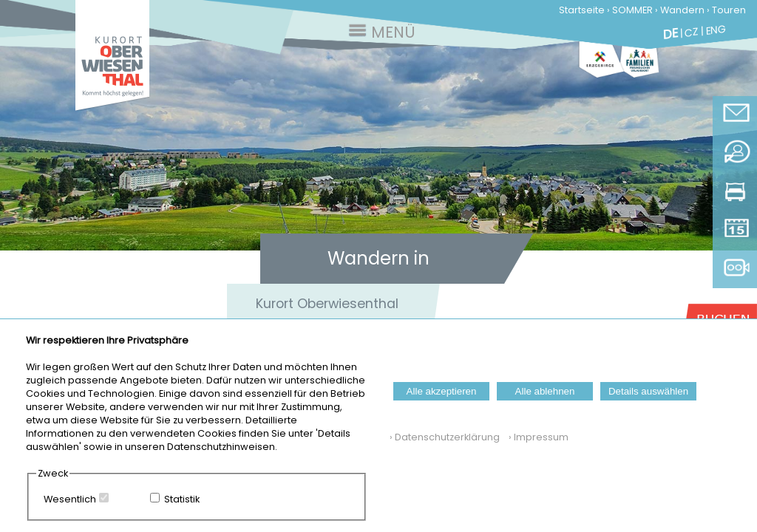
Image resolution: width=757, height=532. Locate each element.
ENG (716, 30)
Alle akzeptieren (442, 391)
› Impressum (535, 437)
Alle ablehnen (545, 391)
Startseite (582, 10)
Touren (729, 10)
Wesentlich (70, 499)
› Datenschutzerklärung (445, 437)
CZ (692, 32)
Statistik (182, 499)
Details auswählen (648, 391)
